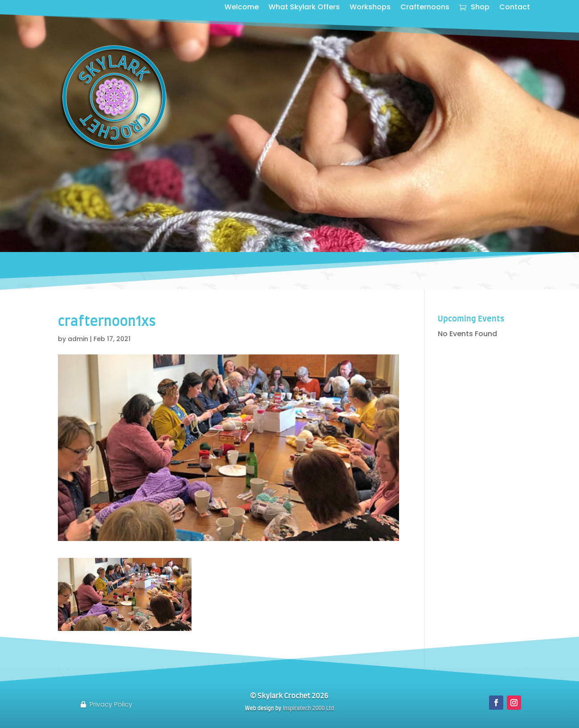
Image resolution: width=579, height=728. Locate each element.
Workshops (370, 8)
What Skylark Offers (304, 8)
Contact (515, 8)
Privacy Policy (111, 704)
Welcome (242, 8)
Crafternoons (425, 8)
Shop (480, 8)
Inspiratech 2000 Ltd (308, 708)
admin (78, 339)
